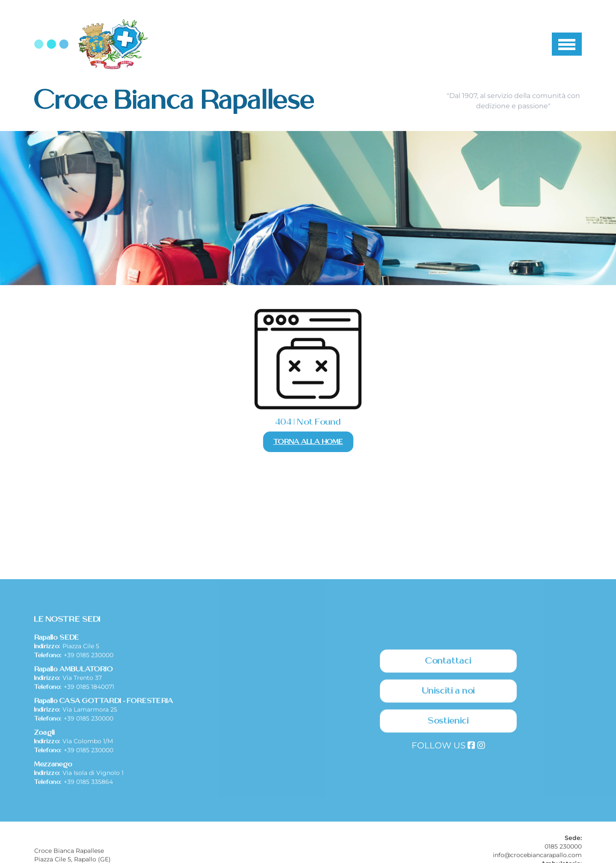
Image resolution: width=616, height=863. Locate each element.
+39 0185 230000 (89, 726)
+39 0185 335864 (88, 853)
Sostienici (448, 792)
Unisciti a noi (449, 762)
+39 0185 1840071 (89, 758)
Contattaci (448, 732)
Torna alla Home (308, 442)
